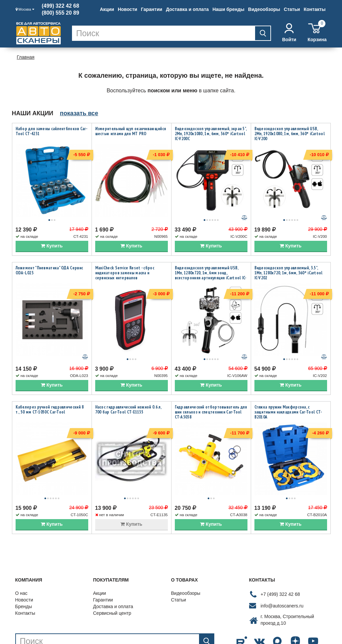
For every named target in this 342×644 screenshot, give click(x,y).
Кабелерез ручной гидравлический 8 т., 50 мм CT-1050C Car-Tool (50, 391)
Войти (289, 33)
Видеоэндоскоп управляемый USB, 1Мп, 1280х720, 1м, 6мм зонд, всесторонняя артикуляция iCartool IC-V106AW (211, 266)
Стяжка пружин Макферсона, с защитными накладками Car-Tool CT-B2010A (288, 393)
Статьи (292, 9)
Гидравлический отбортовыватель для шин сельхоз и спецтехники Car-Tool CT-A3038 (211, 393)
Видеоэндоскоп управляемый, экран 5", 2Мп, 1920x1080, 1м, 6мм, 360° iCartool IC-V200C (211, 134)
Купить (52, 236)
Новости (128, 9)
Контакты (314, 9)
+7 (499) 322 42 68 (280, 566)
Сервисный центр (112, 585)
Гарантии (152, 9)
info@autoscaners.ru (282, 578)
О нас (21, 565)
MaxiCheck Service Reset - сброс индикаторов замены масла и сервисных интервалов (125, 264)
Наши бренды (228, 9)
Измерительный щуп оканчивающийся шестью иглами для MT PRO (131, 131)
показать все (79, 113)
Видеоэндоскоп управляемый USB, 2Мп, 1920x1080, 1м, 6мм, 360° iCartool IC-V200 (290, 134)
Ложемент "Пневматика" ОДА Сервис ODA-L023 (49, 261)
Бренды (24, 579)
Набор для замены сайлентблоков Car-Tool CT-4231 (52, 131)
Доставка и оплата (187, 9)
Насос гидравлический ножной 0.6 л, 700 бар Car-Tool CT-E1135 (128, 391)
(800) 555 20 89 (61, 13)
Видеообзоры (264, 9)
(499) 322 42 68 (61, 6)
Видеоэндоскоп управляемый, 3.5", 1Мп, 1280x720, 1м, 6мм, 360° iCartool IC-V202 (289, 264)
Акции (107, 9)
